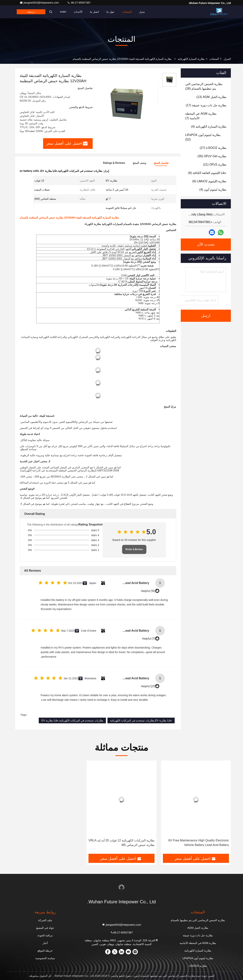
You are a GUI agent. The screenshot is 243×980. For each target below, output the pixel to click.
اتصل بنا (94, 12)
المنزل (227, 59)
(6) (207, 173)
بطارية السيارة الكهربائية (191, 59)
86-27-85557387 (79, 3)
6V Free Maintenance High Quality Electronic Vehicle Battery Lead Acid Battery (199, 843)
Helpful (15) (148, 591)
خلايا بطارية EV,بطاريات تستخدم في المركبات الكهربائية (141, 720)
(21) (215, 165)
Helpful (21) (148, 686)
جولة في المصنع (45, 928)
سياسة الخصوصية (45, 958)
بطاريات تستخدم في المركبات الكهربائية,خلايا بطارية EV (72, 720)
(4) (209, 127)
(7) (201, 116)
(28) (204, 86)
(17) (206, 105)
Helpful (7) (149, 639)
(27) (213, 148)
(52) (203, 137)
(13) (211, 97)
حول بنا (110, 12)
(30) (212, 156)
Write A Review (134, 549)
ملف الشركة (45, 920)
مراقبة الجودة (45, 935)
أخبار (45, 943)
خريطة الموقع (45, 951)
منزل (142, 12)
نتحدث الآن (206, 245)
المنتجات (127, 12)
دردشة (31, 12)
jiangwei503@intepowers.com (40, 3)
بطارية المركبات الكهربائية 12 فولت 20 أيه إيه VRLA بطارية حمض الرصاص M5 (121, 843)
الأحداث (78, 12)
